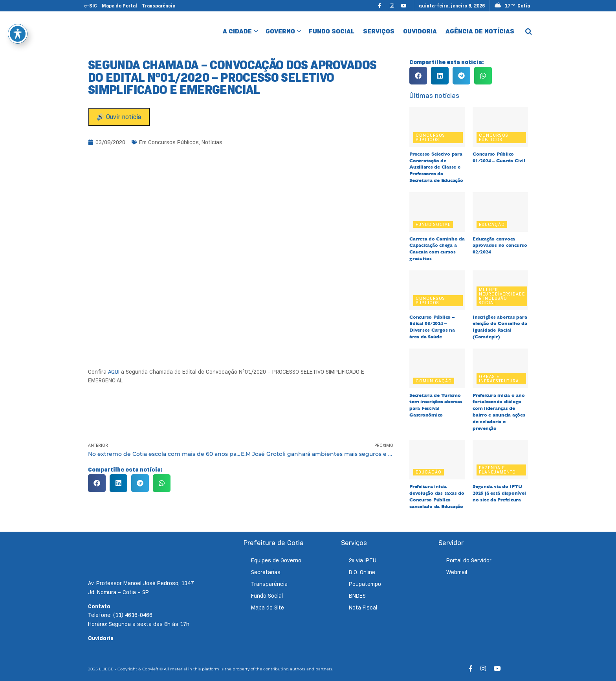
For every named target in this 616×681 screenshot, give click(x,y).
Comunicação (434, 381)
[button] (97, 483)
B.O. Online (362, 572)
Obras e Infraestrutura (499, 379)
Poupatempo (365, 584)
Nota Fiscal (363, 608)
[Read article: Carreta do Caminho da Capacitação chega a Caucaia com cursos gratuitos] (437, 212)
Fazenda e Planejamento (497, 470)
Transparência (159, 6)
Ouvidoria (420, 31)
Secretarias (266, 572)
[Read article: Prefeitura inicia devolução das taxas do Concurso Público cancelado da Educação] (437, 460)
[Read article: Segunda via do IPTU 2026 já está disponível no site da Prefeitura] (500, 460)
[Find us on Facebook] (379, 6)
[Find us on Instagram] (392, 6)
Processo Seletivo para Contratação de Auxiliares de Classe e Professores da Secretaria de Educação (436, 167)
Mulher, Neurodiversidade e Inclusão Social (502, 296)
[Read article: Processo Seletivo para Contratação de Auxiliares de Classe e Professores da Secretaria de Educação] (437, 127)
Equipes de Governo (276, 560)
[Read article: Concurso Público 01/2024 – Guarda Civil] (500, 127)
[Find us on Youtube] (404, 6)
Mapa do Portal (119, 6)
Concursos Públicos (173, 142)
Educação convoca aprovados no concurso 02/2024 (500, 246)
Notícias (212, 142)
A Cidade (237, 31)
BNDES (357, 596)
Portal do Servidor (469, 560)
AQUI (114, 372)
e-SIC (91, 6)
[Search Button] (529, 31)
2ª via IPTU (363, 560)
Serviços (379, 31)
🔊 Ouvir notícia (119, 117)
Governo (280, 31)
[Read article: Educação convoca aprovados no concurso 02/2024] (500, 212)
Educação (492, 224)
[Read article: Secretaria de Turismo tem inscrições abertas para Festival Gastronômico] (437, 368)
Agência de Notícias (480, 31)
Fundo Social (332, 31)
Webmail (457, 572)
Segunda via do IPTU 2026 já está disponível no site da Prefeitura (499, 493)
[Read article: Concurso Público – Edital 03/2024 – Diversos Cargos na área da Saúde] (437, 290)
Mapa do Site (268, 608)
